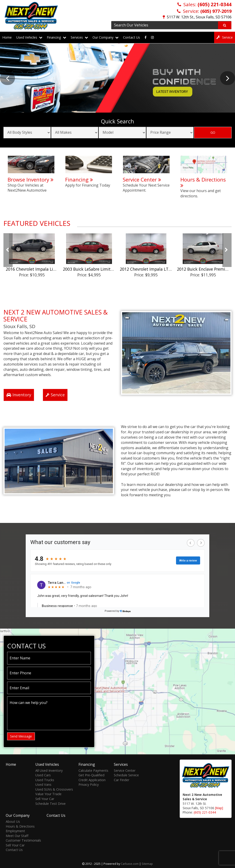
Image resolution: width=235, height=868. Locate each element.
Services (79, 37)
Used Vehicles (29, 37)
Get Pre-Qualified (91, 775)
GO (213, 132)
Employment (15, 831)
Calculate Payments (93, 770)
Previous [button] (7, 78)
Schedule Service (126, 775)
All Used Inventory (49, 770)
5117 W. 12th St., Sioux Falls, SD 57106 (197, 17)
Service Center (125, 770)
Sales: (204, 4)
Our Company (105, 37)
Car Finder (122, 780)
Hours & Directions (20, 826)
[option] (117, 78)
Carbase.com (130, 864)
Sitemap (147, 864)
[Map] (219, 808)
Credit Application (92, 780)
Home (7, 37)
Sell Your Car (45, 799)
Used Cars (43, 775)
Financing (56, 37)
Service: (204, 11)
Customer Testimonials (23, 840)
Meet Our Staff (17, 836)
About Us (13, 821)
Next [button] (228, 78)
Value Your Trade (48, 794)
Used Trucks (45, 780)
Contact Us (131, 37)
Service (225, 37)
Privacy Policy (89, 784)
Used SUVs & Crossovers (54, 789)
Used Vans (43, 784)
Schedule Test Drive (50, 804)
